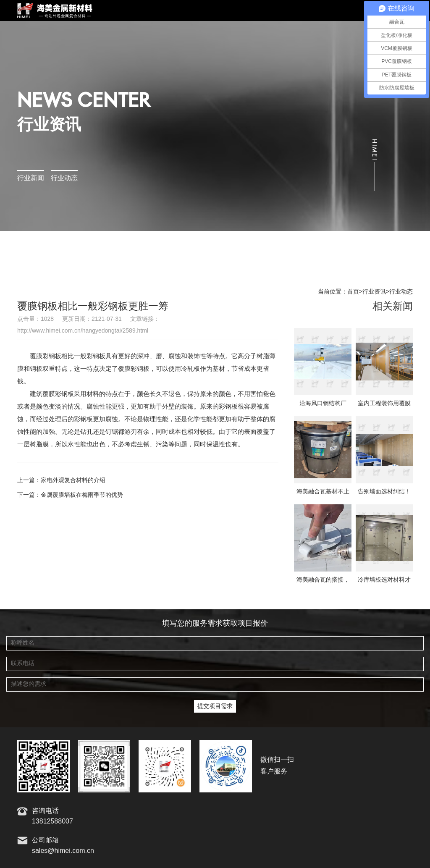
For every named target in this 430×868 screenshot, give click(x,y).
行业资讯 (374, 292)
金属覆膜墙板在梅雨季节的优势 (82, 495)
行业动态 (64, 178)
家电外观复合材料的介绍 (73, 480)
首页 (353, 292)
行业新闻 (31, 178)
